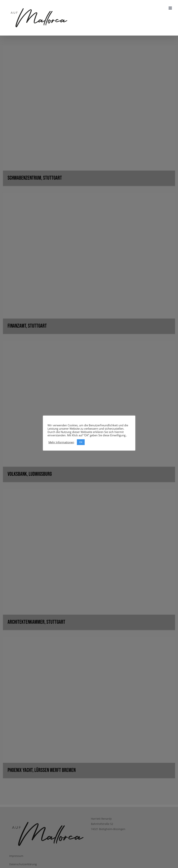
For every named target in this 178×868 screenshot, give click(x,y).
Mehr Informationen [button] (61, 442)
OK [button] (81, 442)
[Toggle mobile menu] (171, 8)
